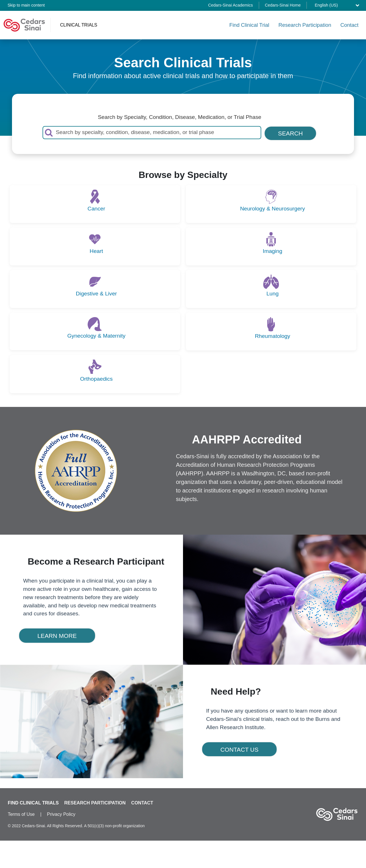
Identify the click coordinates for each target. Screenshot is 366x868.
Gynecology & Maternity (96, 335)
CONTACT (142, 803)
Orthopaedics (96, 378)
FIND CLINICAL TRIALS (33, 803)
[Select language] (338, 5)
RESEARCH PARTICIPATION (95, 803)
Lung (273, 293)
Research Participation (305, 24)
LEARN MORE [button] (57, 635)
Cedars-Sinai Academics (231, 5)
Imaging (272, 250)
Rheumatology (273, 335)
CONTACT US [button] (239, 749)
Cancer (96, 208)
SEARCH (290, 132)
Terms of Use (21, 814)
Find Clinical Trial (249, 24)
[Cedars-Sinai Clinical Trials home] (24, 25)
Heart (96, 250)
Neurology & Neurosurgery (273, 208)
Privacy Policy (61, 814)
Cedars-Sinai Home (283, 5)
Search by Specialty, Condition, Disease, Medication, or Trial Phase (180, 116)
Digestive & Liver (96, 293)
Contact (349, 24)
